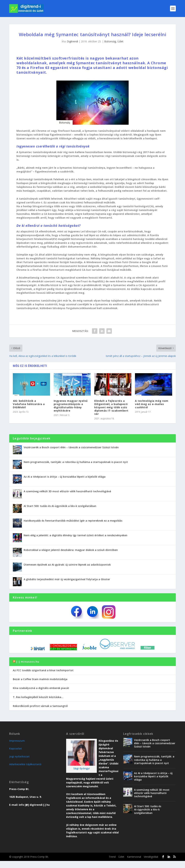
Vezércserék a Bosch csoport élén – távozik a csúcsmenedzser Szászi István (71, 447)
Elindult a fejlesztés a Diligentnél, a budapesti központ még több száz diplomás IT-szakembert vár (111, 407)
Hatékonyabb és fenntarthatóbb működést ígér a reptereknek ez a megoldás (73, 521)
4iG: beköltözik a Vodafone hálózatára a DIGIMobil (29, 404)
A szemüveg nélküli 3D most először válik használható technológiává (67, 491)
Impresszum (17, 741)
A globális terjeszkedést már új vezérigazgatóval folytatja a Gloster (67, 579)
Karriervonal (134, 857)
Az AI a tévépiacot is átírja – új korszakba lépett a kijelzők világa (65, 477)
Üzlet (120, 41)
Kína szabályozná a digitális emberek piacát (41, 688)
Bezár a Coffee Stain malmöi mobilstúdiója (40, 679)
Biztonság (110, 41)
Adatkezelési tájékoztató (25, 764)
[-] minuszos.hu (28, 662)
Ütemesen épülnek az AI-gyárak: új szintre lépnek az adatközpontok (67, 565)
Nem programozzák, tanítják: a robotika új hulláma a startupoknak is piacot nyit (76, 462)
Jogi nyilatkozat (19, 756)
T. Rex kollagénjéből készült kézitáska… (38, 697)
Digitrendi (72, 41)
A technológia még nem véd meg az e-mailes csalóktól (152, 404)
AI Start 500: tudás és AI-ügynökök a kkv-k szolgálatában (60, 506)
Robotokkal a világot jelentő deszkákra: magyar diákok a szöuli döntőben (71, 550)
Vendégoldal (151, 857)
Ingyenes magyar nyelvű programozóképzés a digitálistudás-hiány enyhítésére (71, 406)
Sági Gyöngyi (82, 768)
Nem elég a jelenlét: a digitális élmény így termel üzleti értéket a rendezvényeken (76, 535)
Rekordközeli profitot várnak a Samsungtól (40, 706)
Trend (112, 857)
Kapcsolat (16, 748)
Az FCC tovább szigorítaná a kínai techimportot (43, 670)
